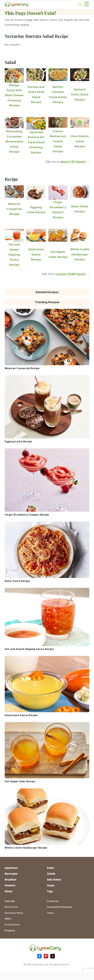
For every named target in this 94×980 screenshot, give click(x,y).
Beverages (11, 874)
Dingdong (10, 930)
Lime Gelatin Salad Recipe (80, 141)
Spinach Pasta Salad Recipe (80, 94)
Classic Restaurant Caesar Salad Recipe (58, 141)
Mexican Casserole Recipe (14, 209)
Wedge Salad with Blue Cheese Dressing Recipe (14, 95)
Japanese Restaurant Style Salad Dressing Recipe (36, 142)
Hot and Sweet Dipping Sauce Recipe (14, 255)
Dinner (9, 891)
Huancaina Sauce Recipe (36, 254)
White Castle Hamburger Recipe (80, 254)
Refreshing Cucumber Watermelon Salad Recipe (14, 141)
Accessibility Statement (60, 907)
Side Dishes (54, 880)
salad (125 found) (73, 162)
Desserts (10, 885)
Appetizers (11, 868)
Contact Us (53, 901)
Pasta (50, 868)
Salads (51, 874)
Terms (50, 913)
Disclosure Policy (14, 913)
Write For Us (11, 907)
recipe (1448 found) (71, 274)
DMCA (8, 919)
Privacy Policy (12, 925)
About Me (10, 901)
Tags (50, 891)
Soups (51, 885)
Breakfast (11, 880)
